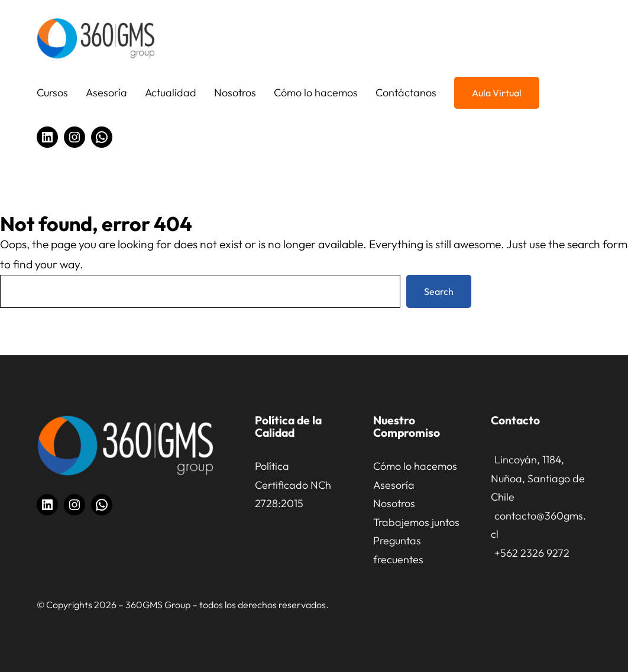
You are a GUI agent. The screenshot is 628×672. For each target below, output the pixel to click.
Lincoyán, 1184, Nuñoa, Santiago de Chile (538, 478)
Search (439, 291)
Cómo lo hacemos (415, 466)
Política (272, 466)
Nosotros (394, 503)
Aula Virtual (497, 93)
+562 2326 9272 (532, 553)
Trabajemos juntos (416, 522)
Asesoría (394, 485)
